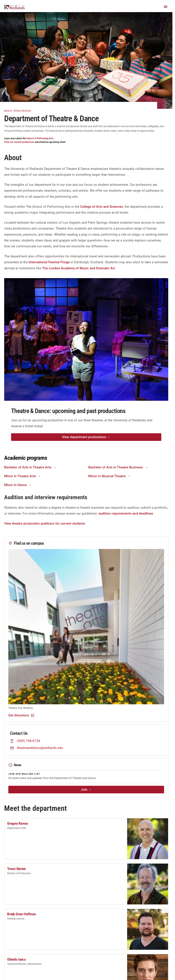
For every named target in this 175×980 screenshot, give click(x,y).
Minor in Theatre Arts (23, 476)
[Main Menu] (166, 7)
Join (86, 789)
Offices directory (20, 110)
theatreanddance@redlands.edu (40, 748)
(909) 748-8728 (28, 741)
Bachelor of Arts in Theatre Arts (30, 467)
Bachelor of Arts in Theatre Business (118, 467)
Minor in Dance (18, 485)
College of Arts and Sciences (102, 207)
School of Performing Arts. (40, 138)
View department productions (86, 437)
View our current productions (20, 142)
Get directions (22, 715)
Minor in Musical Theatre (109, 476)
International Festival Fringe (49, 262)
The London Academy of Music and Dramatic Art (78, 268)
